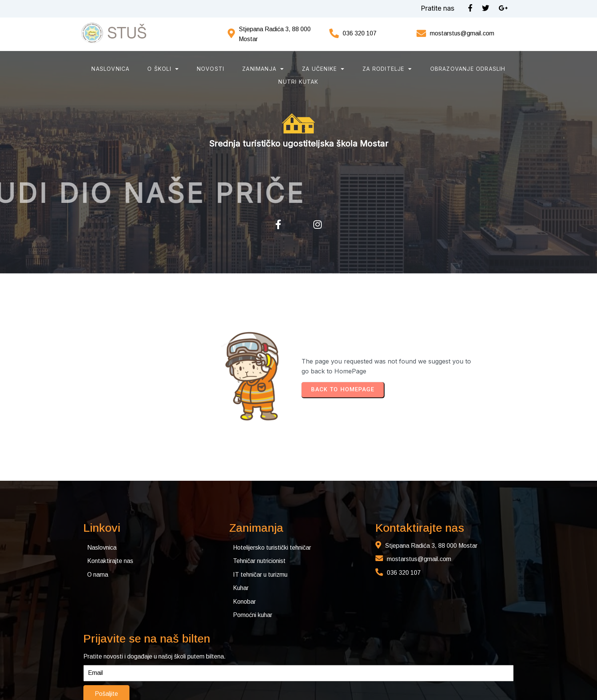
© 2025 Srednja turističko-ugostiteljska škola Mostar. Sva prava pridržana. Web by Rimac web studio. (150, 678)
